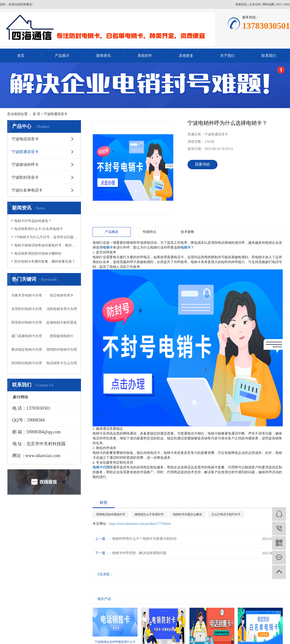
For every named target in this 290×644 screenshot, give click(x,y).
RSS (279, 4)
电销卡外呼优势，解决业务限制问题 (139, 553)
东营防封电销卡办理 (27, 309)
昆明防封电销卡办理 (62, 350)
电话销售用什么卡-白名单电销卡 (39, 229)
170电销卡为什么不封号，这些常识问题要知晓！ (46, 237)
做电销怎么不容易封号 (149, 514)
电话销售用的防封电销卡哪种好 (38, 254)
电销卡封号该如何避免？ (33, 221)
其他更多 (186, 56)
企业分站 (255, 4)
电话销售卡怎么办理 (62, 363)
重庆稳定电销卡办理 (27, 350)
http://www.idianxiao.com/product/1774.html (140, 524)
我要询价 (203, 164)
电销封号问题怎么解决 (188, 514)
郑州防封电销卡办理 (27, 363)
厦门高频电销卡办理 (27, 336)
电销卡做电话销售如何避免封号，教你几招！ (46, 245)
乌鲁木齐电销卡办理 (27, 295)
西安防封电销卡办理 (27, 322)
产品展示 (62, 56)
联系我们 (269, 56)
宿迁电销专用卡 (62, 295)
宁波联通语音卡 (56, 114)
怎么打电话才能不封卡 (226, 514)
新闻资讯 (103, 56)
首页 (21, 56)
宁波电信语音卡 (25, 139)
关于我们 (227, 56)
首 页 (36, 114)
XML (287, 4)
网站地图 (268, 4)
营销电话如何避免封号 (111, 514)
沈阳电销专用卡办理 (62, 309)
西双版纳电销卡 (62, 336)
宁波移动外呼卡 (25, 165)
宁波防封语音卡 (25, 177)
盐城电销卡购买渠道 (62, 322)
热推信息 (241, 4)
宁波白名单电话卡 (27, 190)
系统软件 (145, 56)
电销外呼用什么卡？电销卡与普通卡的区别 (144, 539)
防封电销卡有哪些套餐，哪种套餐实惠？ (45, 262)
